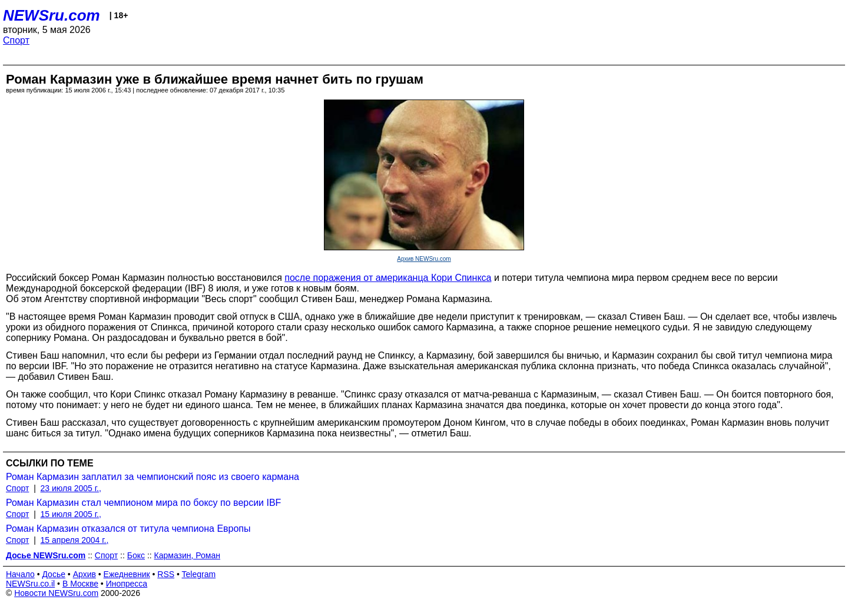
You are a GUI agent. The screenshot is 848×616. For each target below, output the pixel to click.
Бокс (136, 555)
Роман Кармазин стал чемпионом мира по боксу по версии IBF (143, 503)
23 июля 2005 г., (71, 488)
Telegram (199, 574)
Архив (85, 574)
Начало (20, 574)
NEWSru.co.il (30, 584)
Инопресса (127, 584)
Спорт (16, 40)
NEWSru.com (52, 15)
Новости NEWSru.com (56, 593)
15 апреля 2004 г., (75, 540)
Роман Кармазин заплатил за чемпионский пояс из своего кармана (153, 477)
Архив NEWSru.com (424, 259)
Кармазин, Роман (187, 555)
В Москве (80, 584)
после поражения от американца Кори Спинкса (388, 278)
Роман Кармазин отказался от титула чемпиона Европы (128, 529)
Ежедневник (127, 574)
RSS (166, 574)
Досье (54, 574)
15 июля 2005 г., (71, 514)
